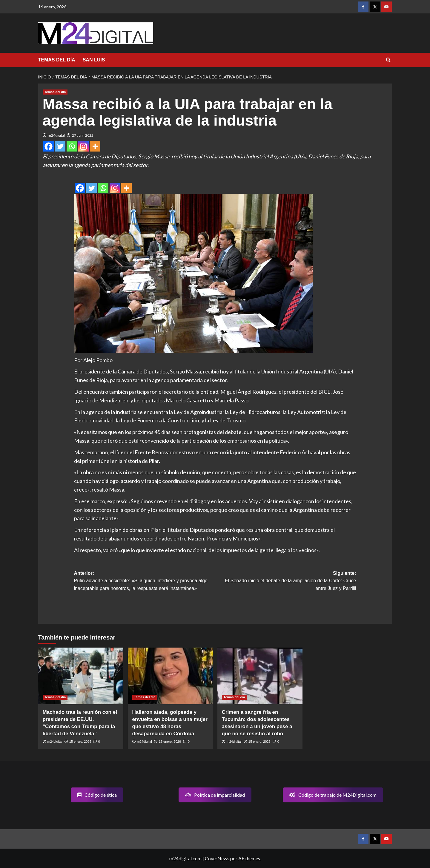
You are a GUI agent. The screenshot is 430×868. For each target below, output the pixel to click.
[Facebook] (49, 146)
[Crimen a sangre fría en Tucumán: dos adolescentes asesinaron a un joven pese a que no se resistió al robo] (260, 676)
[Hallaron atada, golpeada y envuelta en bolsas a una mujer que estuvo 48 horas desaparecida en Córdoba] (170, 676)
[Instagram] (83, 146)
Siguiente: (285, 582)
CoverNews (217, 858)
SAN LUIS (94, 60)
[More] (95, 146)
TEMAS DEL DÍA (57, 60)
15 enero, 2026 (80, 742)
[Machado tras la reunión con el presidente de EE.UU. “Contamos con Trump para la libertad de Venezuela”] (81, 676)
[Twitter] (60, 146)
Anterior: (145, 582)
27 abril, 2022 (83, 135)
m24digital (56, 135)
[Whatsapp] (72, 146)
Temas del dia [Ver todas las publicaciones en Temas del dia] (55, 92)
